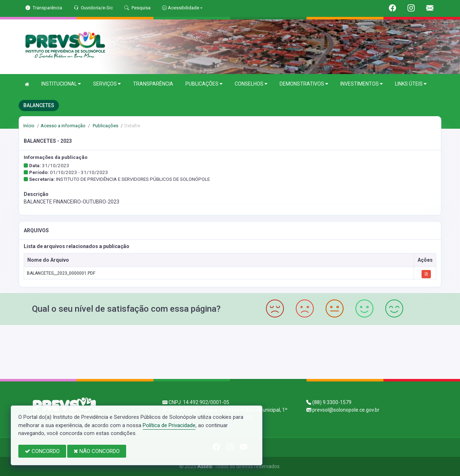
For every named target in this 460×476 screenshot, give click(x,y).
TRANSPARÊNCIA (153, 84)
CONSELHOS (251, 84)
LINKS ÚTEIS (411, 84)
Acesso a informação (63, 126)
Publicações (105, 126)
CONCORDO (42, 451)
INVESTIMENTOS (362, 84)
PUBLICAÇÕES (204, 84)
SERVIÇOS (107, 84)
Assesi (205, 466)
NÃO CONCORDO (97, 451)
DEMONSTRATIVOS (304, 84)
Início (29, 126)
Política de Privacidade (169, 425)
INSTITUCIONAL (61, 84)
